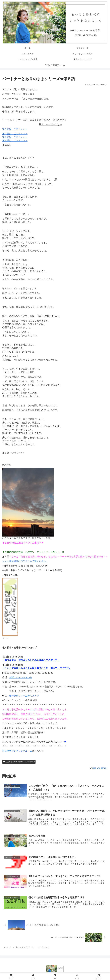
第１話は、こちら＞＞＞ (15, 129)
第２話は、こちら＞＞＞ (15, 134)
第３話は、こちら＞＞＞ (15, 137)
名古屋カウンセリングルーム (17, 751)
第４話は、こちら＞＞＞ (15, 140)
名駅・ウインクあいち (21, 677)
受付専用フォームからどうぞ (24, 696)
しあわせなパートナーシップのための (19, 762)
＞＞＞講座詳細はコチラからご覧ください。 (25, 561)
